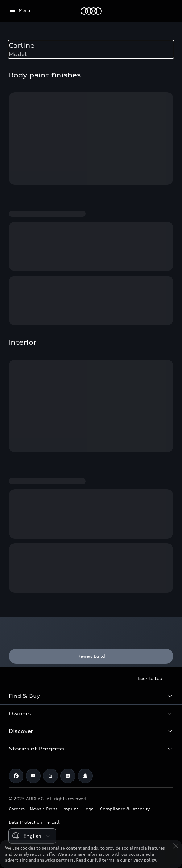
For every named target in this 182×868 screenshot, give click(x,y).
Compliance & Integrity (125, 809)
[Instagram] (51, 776)
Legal (89, 809)
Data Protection (25, 822)
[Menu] (19, 11)
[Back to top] (156, 678)
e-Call (53, 822)
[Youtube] (33, 776)
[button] (91, 696)
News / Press (43, 809)
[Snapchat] (85, 776)
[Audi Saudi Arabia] (91, 11)
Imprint (70, 809)
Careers (17, 809)
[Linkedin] (68, 776)
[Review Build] (91, 656)
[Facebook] (16, 776)
